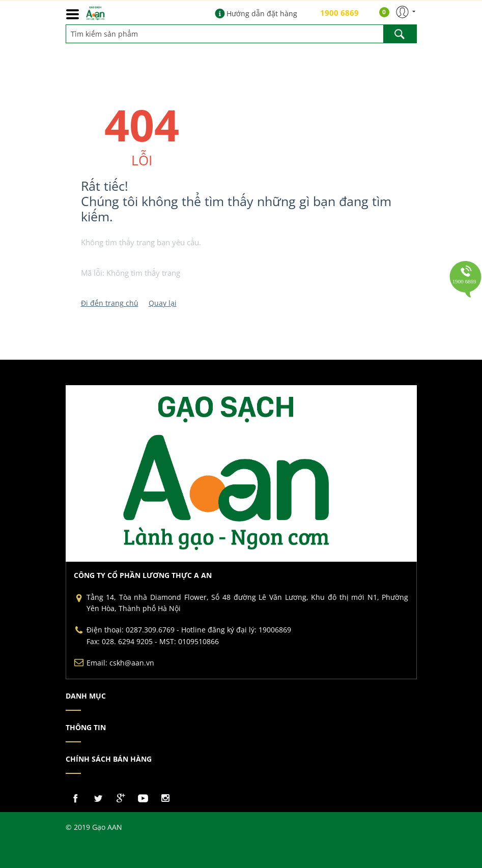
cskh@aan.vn (132, 663)
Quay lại (163, 303)
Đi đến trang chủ (110, 303)
